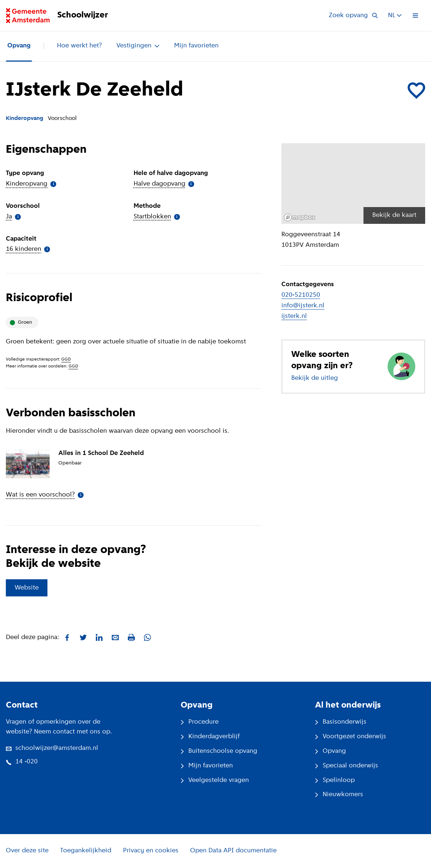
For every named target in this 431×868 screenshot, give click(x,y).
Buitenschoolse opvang (219, 751)
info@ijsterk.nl (303, 306)
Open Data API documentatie (233, 851)
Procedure (200, 722)
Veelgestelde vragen (215, 780)
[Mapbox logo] (300, 217)
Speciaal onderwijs (347, 766)
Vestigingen (138, 46)
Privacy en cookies (151, 851)
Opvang (19, 46)
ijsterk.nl (294, 316)
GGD (66, 359)
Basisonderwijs (341, 722)
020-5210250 (301, 295)
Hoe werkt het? (79, 46)
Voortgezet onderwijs (351, 737)
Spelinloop (335, 780)
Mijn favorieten (196, 46)
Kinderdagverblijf (210, 737)
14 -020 (22, 762)
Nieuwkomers (339, 795)
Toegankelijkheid (86, 851)
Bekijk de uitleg (315, 378)
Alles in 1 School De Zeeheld (101, 453)
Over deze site (27, 851)
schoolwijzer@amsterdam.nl (52, 748)
